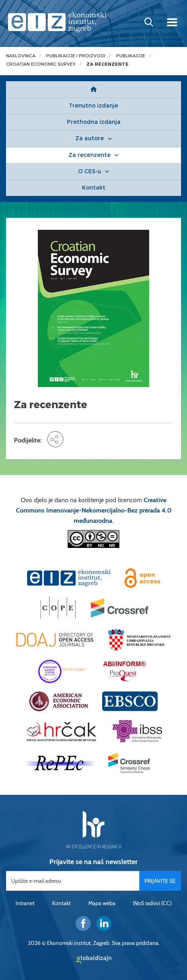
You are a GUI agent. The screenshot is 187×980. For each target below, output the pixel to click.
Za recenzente (107, 64)
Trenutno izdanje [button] (93, 106)
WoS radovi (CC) (152, 903)
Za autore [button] (90, 138)
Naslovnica (21, 56)
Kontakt (61, 903)
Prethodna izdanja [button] (94, 122)
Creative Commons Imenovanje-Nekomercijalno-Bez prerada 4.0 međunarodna (94, 510)
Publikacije (131, 56)
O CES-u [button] (90, 171)
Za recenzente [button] (90, 155)
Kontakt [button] (94, 188)
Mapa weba (102, 903)
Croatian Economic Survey (41, 64)
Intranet (25, 903)
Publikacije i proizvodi (76, 56)
